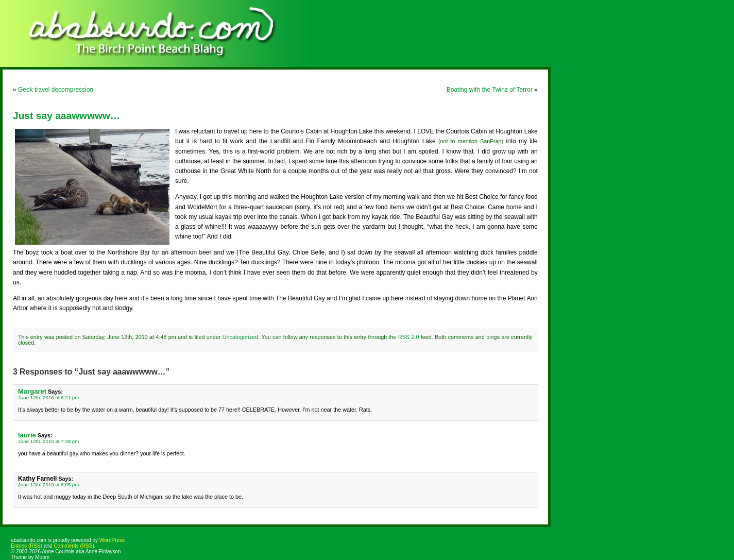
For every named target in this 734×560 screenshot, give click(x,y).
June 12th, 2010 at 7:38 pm (48, 441)
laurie (27, 435)
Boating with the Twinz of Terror (490, 90)
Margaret (32, 391)
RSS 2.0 (409, 337)
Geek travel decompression (56, 90)
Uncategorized (241, 337)
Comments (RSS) (74, 546)
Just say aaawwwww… (66, 116)
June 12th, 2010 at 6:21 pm (48, 397)
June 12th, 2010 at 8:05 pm (48, 485)
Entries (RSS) (27, 546)
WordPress (112, 540)
